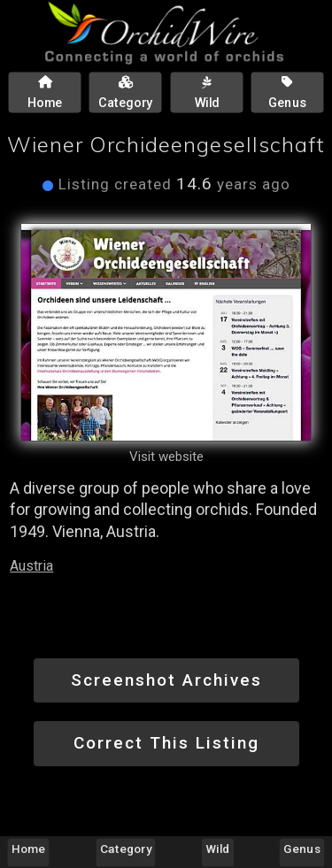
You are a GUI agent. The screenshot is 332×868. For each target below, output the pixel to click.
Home (28, 849)
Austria (31, 566)
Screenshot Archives (166, 680)
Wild (218, 849)
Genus (301, 849)
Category (126, 849)
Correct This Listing (166, 743)
